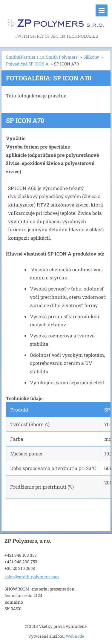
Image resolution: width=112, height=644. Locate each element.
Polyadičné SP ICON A (27, 64)
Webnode (75, 636)
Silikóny (91, 57)
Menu (102, 10)
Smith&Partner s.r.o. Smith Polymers (42, 57)
